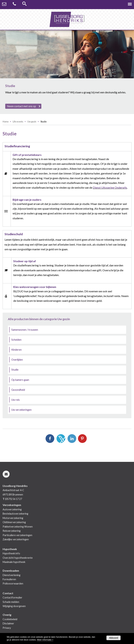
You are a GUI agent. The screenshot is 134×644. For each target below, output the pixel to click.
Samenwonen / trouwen (25, 330)
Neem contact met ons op (22, 106)
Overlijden (17, 360)
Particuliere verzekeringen (17, 535)
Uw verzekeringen (21, 410)
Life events (18, 122)
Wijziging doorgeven (14, 606)
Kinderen (16, 350)
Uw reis (16, 400)
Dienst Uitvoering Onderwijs (110, 187)
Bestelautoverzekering (15, 514)
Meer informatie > (45, 640)
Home (6, 122)
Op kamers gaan (20, 380)
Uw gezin (32, 122)
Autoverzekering (12, 509)
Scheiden (16, 340)
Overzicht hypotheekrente (18, 558)
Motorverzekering (13, 518)
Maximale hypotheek (14, 562)
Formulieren (9, 579)
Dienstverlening (12, 575)
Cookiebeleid (10, 619)
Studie (15, 370)
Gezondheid (18, 390)
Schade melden (11, 602)
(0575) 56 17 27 (14, 499)
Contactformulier (12, 597)
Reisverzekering (12, 531)
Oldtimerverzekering (14, 522)
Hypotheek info (11, 553)
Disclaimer (8, 623)
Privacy (7, 628)
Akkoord (113, 638)
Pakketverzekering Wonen (18, 527)
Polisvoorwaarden (13, 583)
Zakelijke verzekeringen (16, 539)
